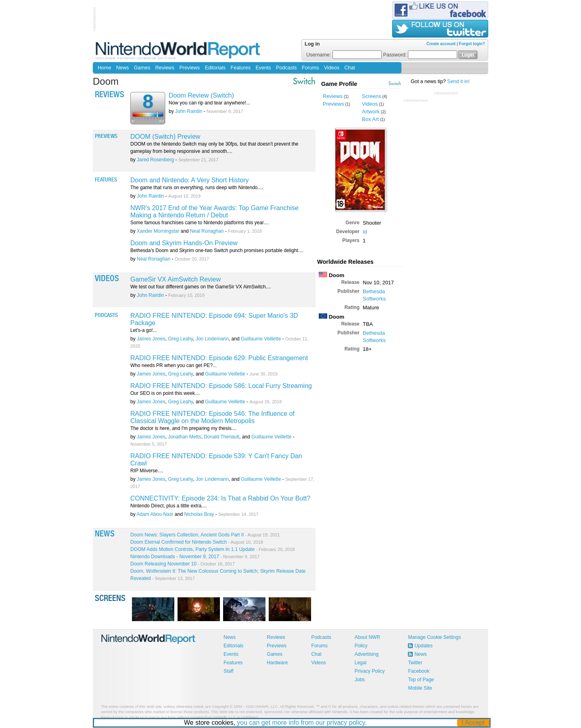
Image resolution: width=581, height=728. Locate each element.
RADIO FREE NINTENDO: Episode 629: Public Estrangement (219, 358)
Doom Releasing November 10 (183, 564)
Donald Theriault (222, 437)
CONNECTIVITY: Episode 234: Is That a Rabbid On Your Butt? (220, 498)
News (122, 68)
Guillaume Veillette (261, 339)
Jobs (360, 680)
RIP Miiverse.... (147, 471)
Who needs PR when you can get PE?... (173, 365)
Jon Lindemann (212, 339)
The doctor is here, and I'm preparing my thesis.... (184, 428)
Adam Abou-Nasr (155, 514)
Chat (349, 68)
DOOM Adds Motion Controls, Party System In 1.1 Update (213, 549)
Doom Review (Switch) (201, 95)
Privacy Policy (370, 671)
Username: (344, 55)
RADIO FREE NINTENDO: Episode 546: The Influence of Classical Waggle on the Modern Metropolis (212, 417)
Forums (310, 68)
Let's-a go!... (144, 330)
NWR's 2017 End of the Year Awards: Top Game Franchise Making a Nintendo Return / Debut (214, 212)
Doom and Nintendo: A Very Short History (189, 180)
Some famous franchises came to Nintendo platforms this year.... (200, 223)
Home (104, 68)
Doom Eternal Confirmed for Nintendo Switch (197, 542)
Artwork (371, 112)
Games (142, 68)
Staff (228, 671)
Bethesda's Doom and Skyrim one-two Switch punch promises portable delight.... (217, 250)
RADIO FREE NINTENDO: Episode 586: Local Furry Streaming (221, 386)
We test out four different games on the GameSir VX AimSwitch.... (201, 287)
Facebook (419, 671)
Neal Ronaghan (207, 231)
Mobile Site (420, 688)
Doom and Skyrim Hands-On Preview (184, 243)
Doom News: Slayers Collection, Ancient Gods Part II (205, 535)
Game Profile (339, 84)
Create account (441, 44)
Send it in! (458, 81)
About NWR (367, 637)
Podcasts (286, 68)
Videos (332, 68)
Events (263, 68)
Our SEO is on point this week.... (165, 393)
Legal (361, 663)
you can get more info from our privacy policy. (302, 723)
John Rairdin (189, 111)
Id (365, 232)
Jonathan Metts (184, 437)
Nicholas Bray (199, 514)
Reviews (165, 68)
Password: (420, 55)
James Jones (151, 339)
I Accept (473, 723)
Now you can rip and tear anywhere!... (209, 103)
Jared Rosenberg (155, 160)
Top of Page (421, 680)
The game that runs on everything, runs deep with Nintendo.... (197, 188)
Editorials (215, 68)
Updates (423, 646)
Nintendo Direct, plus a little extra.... (168, 506)
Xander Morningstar (158, 231)
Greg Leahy (180, 339)
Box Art (370, 119)
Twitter (415, 663)
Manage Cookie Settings (434, 637)
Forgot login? (472, 44)
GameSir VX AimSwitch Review (176, 279)
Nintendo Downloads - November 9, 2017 (195, 557)
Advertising (367, 654)
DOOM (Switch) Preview (165, 137)
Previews (189, 68)
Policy (361, 646)
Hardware (277, 663)
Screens (372, 96)
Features (241, 68)
